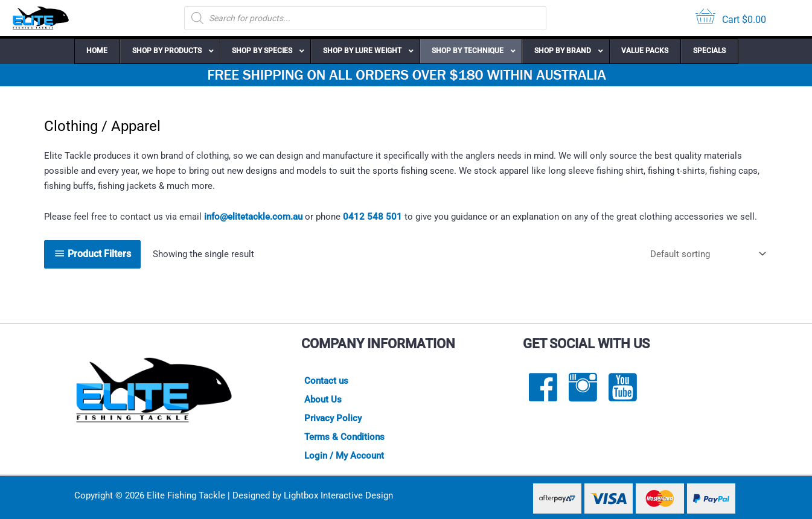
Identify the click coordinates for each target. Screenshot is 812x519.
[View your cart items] (731, 18)
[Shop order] (706, 254)
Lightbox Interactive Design (338, 495)
